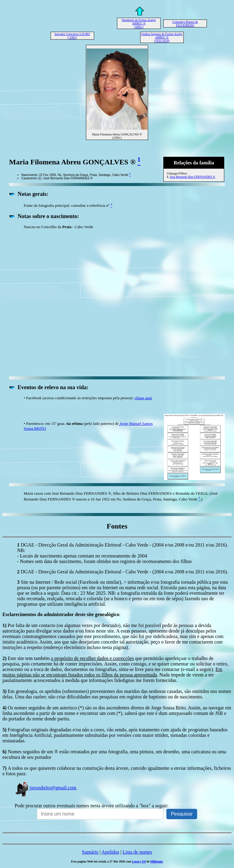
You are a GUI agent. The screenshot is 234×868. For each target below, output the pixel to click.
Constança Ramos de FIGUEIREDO (185, 23)
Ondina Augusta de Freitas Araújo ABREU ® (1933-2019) (162, 37)
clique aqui (143, 398)
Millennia (157, 861)
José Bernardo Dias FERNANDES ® (192, 177)
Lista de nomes (137, 852)
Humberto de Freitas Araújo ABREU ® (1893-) (139, 23)
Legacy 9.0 (139, 861)
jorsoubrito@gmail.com (45, 788)
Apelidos (110, 852)
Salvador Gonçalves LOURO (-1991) (72, 36)
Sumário (90, 852)
